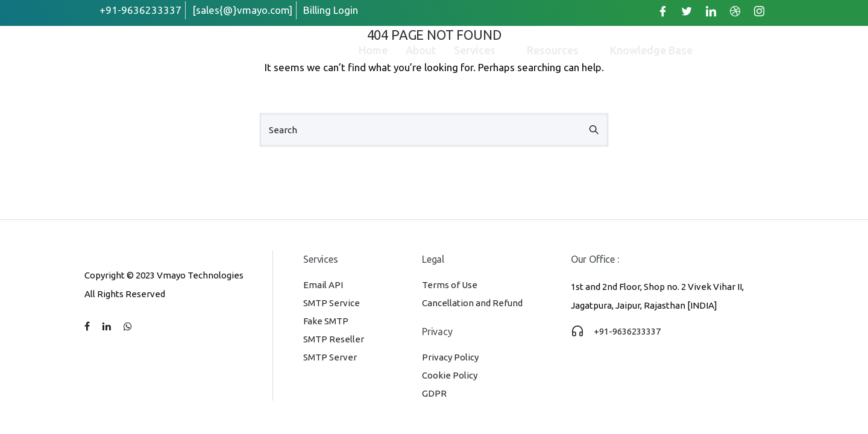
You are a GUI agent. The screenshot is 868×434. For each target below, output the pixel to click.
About (421, 50)
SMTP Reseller (334, 339)
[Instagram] (759, 11)
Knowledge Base (651, 50)
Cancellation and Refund (472, 303)
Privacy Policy (450, 357)
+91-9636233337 (627, 331)
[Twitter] (687, 11)
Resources (559, 50)
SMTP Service (332, 303)
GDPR (434, 393)
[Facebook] (662, 11)
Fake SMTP (326, 321)
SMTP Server (330, 357)
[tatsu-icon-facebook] (89, 327)
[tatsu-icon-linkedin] (108, 327)
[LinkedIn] (711, 11)
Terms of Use (450, 285)
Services (481, 50)
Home (373, 50)
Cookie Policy (450, 375)
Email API (323, 285)
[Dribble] (735, 11)
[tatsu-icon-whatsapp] (128, 327)
